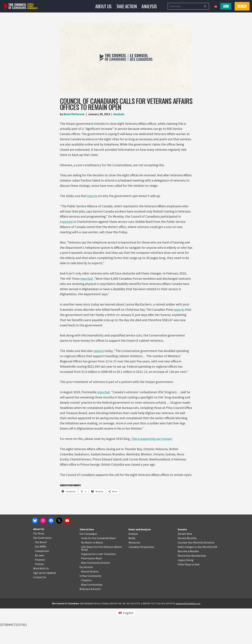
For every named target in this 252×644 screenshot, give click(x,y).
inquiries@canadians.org (188, 639)
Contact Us (40, 613)
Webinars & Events (90, 624)
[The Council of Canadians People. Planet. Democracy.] (21, 6)
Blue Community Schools (96, 598)
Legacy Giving (186, 595)
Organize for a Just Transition (98, 589)
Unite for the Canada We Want (98, 574)
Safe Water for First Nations (97, 582)
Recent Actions (90, 607)
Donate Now (185, 569)
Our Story (39, 569)
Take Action (127, 6)
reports (93, 198)
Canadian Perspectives (141, 582)
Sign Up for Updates (45, 608)
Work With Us (41, 604)
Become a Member (188, 587)
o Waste (98, 578)
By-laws (39, 591)
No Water (87, 578)
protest (68, 225)
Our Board (41, 578)
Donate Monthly (187, 574)
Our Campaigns (88, 569)
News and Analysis (140, 565)
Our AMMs (41, 582)
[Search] (185, 6)
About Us (103, 6)
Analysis (150, 6)
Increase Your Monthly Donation (196, 578)
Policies (39, 600)
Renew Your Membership (192, 591)
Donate (182, 565)
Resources (134, 578)
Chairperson (42, 586)
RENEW (242, 6)
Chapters (86, 616)
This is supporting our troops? (154, 449)
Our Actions (86, 603)
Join (226, 6)
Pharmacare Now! (91, 594)
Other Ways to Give (189, 600)
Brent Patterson (75, 114)
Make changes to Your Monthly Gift (197, 582)
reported (87, 284)
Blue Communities (92, 620)
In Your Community (90, 611)
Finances (40, 595)
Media (132, 574)
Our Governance (42, 573)
